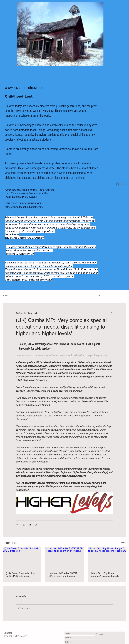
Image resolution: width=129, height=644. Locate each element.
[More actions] (112, 313)
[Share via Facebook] (17, 525)
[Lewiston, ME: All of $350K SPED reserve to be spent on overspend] (65, 558)
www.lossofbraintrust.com (25, 88)
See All (123, 542)
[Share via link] (36, 525)
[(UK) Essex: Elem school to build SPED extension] (22, 558)
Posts (5, 295)
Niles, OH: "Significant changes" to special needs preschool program (105, 575)
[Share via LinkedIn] (30, 525)
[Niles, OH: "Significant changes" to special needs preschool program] (107, 558)
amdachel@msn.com (15, 636)
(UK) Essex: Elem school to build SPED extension (20, 575)
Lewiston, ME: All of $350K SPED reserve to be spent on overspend (64, 575)
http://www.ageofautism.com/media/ (27, 193)
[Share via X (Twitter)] (23, 525)
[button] (100, 295)
